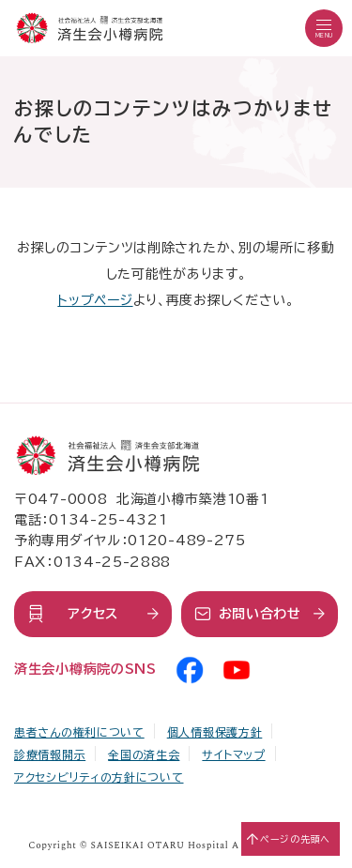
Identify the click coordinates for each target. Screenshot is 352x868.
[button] (324, 28)
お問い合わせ (260, 614)
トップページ (95, 300)
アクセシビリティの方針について (99, 777)
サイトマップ (233, 754)
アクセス (93, 614)
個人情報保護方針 (215, 732)
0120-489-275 (186, 541)
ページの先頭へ (295, 839)
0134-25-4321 (108, 520)
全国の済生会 (144, 754)
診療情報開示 (50, 754)
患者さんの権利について (79, 732)
